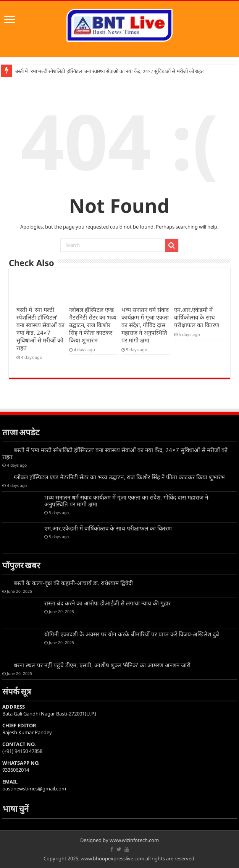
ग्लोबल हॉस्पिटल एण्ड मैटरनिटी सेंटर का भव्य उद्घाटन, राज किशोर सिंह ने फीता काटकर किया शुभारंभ (93, 325)
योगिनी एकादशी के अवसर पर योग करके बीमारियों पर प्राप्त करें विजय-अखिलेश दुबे (132, 634)
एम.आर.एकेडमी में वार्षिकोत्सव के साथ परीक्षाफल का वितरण (197, 317)
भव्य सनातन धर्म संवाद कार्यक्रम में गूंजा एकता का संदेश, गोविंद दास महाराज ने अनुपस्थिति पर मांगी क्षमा (145, 325)
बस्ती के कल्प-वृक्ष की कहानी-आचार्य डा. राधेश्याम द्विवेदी (73, 583)
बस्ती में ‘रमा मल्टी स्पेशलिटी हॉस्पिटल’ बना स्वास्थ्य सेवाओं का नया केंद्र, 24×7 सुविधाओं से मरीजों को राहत (109, 71)
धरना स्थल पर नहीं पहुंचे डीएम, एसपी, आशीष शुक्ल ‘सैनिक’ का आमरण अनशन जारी (102, 665)
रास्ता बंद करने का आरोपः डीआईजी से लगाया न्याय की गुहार (107, 603)
